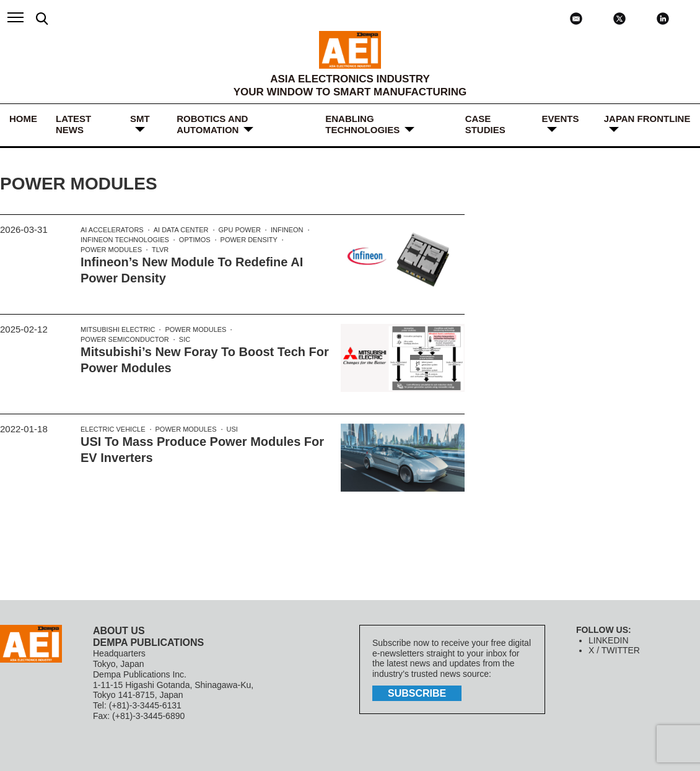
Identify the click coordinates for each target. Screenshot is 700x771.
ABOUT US (119, 631)
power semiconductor (125, 339)
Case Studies (485, 124)
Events (561, 119)
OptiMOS (195, 240)
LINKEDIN (609, 640)
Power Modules (111, 250)
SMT (140, 119)
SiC (185, 339)
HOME (23, 119)
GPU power (240, 230)
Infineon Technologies (125, 240)
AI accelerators (112, 230)
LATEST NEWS (73, 124)
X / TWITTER (614, 650)
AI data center (181, 230)
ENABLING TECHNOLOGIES (362, 124)
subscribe (417, 693)
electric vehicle (113, 429)
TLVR (160, 250)
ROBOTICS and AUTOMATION (212, 124)
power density (249, 240)
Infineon (287, 230)
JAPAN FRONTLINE (647, 119)
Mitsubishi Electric (118, 329)
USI (232, 429)
